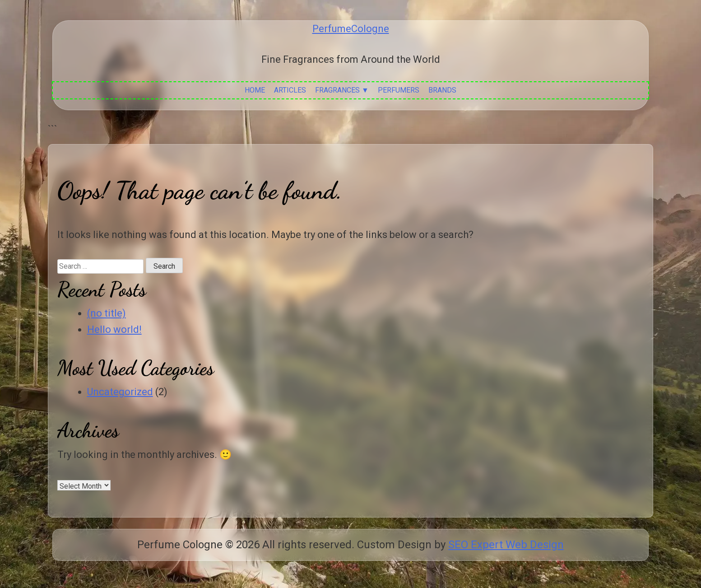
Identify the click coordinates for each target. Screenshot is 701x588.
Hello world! (114, 329)
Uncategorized (120, 392)
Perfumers (399, 90)
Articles (290, 90)
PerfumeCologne (351, 29)
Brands (442, 90)
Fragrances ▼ (342, 90)
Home (255, 90)
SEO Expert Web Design (506, 545)
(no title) (107, 313)
